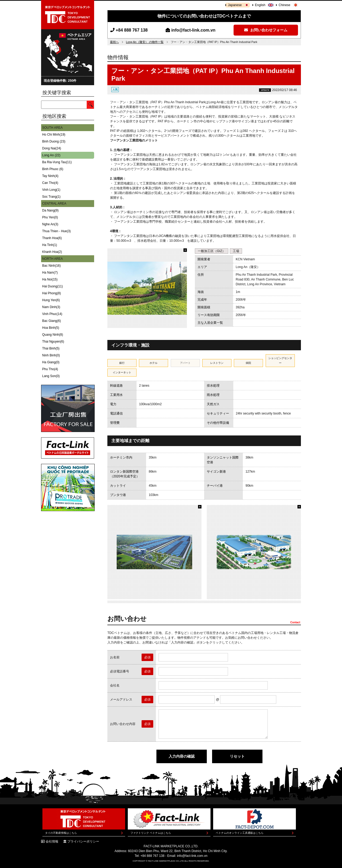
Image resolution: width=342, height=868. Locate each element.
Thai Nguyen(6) (53, 342)
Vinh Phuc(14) (52, 314)
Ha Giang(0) (51, 362)
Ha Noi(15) (50, 279)
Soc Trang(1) (51, 197)
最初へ (114, 42)
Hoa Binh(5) (51, 328)
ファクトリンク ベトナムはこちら (151, 833)
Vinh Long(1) (51, 190)
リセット (237, 756)
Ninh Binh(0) (51, 355)
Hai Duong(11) (52, 286)
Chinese (284, 5)
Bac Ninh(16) (51, 266)
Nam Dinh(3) (51, 307)
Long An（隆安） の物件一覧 (145, 42)
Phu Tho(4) (50, 369)
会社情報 (52, 841)
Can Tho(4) (50, 183)
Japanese (235, 5)
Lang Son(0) (51, 376)
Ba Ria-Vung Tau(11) (57, 162)
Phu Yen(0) (50, 217)
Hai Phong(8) (52, 293)
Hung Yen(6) (51, 300)
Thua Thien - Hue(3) (56, 231)
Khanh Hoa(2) (52, 252)
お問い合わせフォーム (266, 30)
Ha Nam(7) (50, 273)
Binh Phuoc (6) (53, 169)
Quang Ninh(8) (53, 335)
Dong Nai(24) (52, 148)
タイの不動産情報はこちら (61, 833)
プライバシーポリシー (83, 841)
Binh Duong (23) (54, 141)
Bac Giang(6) (52, 321)
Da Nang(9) (50, 210)
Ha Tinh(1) (50, 245)
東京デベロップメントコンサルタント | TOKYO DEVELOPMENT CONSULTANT (68, 15)
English (260, 5)
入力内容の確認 (182, 756)
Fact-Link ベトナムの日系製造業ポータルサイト (68, 448)
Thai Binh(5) (51, 348)
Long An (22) (51, 155)
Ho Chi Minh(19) (54, 135)
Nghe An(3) (50, 224)
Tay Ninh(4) (50, 176)
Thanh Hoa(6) (52, 238)
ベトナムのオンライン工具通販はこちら (240, 833)
